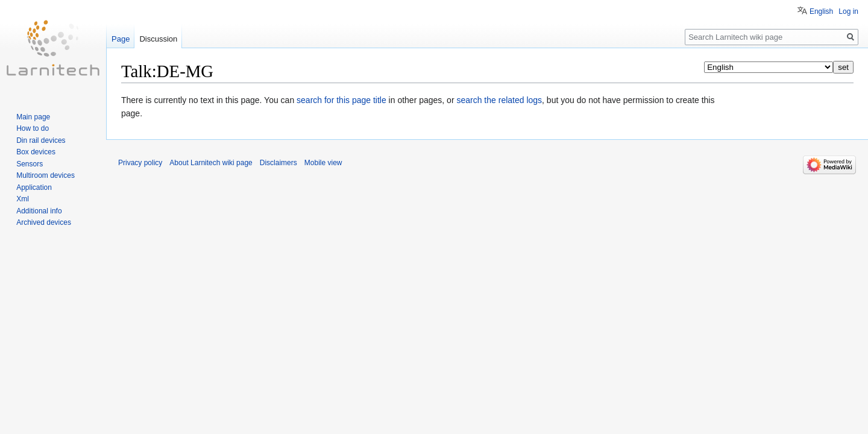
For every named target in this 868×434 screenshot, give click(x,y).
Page (121, 39)
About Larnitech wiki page (211, 163)
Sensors (30, 164)
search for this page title (341, 100)
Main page (33, 117)
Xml (23, 199)
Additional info (39, 211)
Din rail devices (41, 140)
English (821, 11)
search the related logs (499, 100)
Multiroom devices (46, 175)
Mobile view (323, 163)
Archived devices (44, 222)
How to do (33, 128)
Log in (848, 11)
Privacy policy (140, 163)
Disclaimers (278, 163)
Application (34, 187)
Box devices (36, 152)
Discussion (158, 39)
